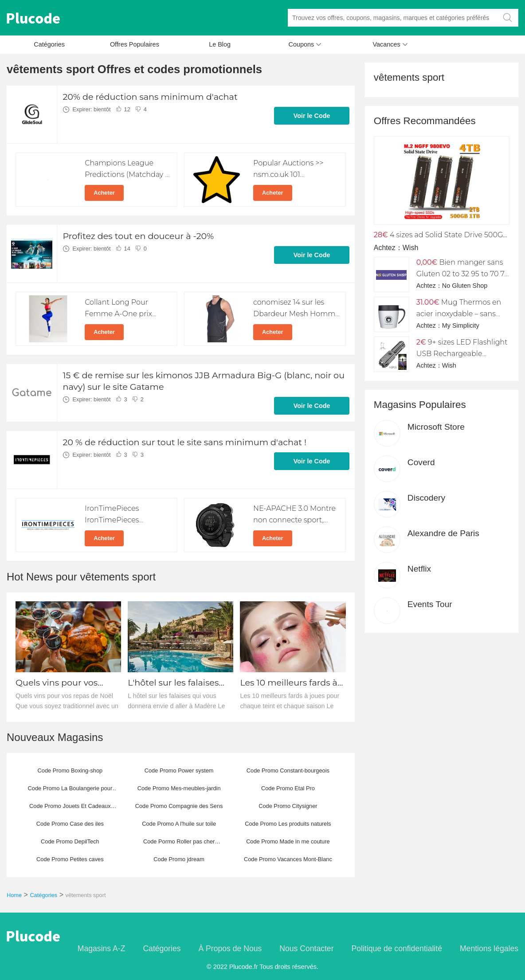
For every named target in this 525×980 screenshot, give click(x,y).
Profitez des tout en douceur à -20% (138, 236)
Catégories (49, 44)
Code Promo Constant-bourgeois (288, 770)
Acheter (104, 193)
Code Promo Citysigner (288, 806)
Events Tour (430, 604)
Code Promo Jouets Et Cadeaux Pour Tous (70, 809)
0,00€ (427, 262)
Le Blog (220, 44)
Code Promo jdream (179, 859)
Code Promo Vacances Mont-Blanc (288, 859)
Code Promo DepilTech (70, 841)
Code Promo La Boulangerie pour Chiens (70, 791)
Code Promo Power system (179, 770)
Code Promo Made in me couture (288, 841)
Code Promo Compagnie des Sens (179, 806)
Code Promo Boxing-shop (70, 770)
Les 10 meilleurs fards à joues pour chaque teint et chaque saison (291, 683)
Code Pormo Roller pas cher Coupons (179, 844)
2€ (421, 342)
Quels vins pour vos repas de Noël (57, 683)
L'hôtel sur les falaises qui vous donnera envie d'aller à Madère (177, 683)
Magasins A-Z (102, 949)
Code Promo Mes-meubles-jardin (179, 788)
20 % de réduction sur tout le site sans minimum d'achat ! (184, 442)
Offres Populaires (135, 44)
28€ (381, 235)
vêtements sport (86, 895)
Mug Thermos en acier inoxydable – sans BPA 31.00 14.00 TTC (459, 314)
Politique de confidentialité (397, 949)
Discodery (426, 498)
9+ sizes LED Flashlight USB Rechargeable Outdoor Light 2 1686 (462, 354)
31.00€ (428, 302)
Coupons (305, 47)
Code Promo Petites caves (70, 859)
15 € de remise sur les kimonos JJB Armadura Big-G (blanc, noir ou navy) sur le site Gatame (204, 381)
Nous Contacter (306, 949)
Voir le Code (312, 116)
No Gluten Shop (465, 286)
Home (14, 895)
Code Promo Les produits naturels (288, 824)
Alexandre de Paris (443, 533)
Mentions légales (489, 949)
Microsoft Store (436, 427)
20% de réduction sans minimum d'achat (150, 97)
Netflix (419, 569)
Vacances (390, 47)
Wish (411, 248)
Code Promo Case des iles (70, 824)
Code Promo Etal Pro (288, 788)
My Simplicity (461, 325)
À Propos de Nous (230, 949)
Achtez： (388, 248)
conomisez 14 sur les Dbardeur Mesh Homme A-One (296, 314)
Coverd (421, 462)
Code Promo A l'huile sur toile (179, 824)
